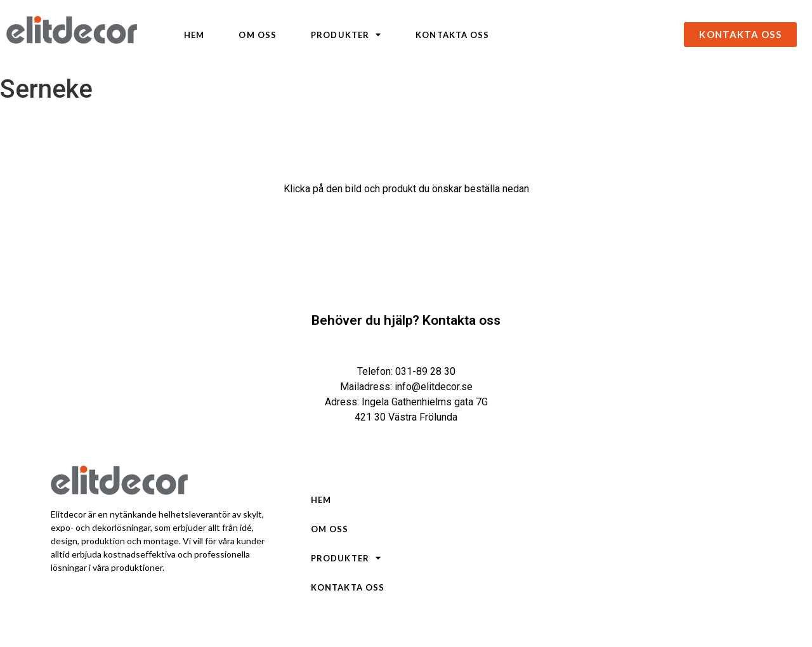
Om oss (258, 35)
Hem (194, 35)
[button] (740, 35)
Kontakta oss (452, 35)
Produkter (346, 35)
